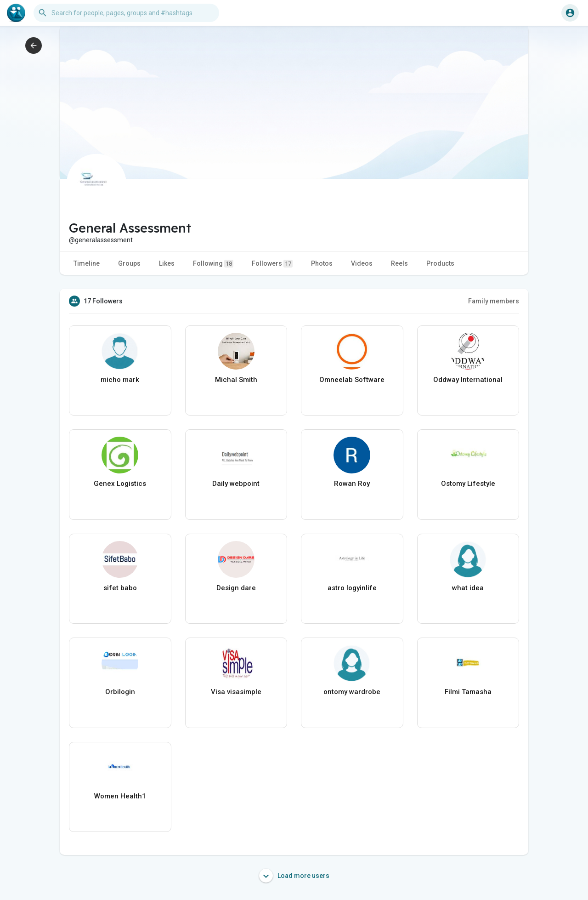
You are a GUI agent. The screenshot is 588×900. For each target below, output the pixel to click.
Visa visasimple (236, 692)
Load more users (294, 876)
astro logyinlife (352, 588)
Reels (399, 263)
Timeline (87, 263)
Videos (362, 263)
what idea (468, 588)
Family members (494, 301)
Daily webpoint (236, 484)
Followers (272, 264)
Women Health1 (120, 796)
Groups (129, 263)
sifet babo (120, 588)
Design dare (236, 588)
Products (440, 263)
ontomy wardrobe (352, 692)
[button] (126, 13)
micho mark (120, 380)
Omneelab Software (352, 380)
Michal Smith (236, 380)
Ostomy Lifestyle (468, 484)
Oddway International (468, 380)
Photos (322, 263)
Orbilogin (120, 692)
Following (213, 264)
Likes (167, 263)
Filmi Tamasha (468, 692)
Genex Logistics (120, 484)
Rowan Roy (352, 484)
